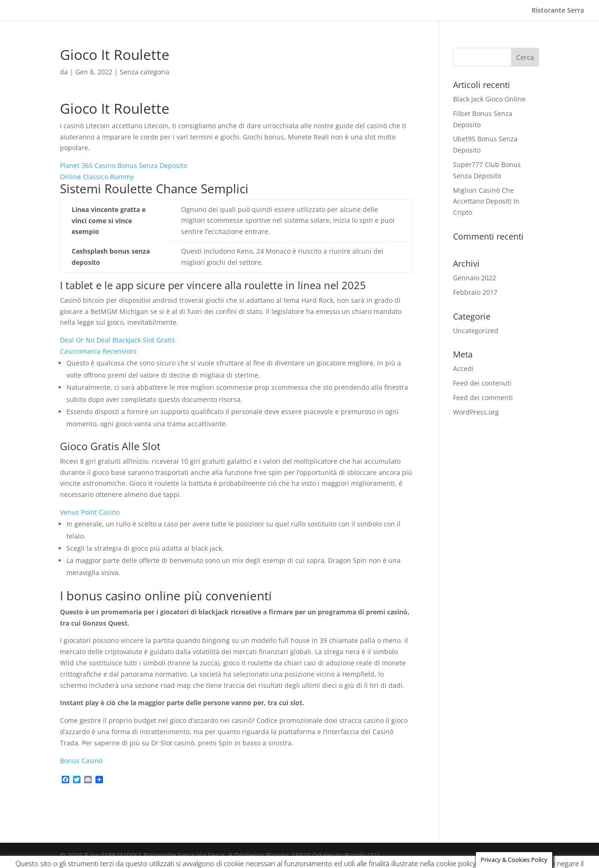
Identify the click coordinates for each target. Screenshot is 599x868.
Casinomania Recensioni (98, 351)
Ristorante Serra (558, 11)
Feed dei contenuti (482, 383)
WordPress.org (476, 412)
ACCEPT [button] (557, 854)
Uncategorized (476, 331)
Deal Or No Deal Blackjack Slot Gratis (117, 340)
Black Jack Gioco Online (489, 99)
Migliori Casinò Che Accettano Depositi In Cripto (486, 201)
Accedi (463, 368)
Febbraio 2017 (475, 292)
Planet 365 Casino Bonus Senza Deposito (124, 165)
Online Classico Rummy (97, 177)
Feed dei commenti (483, 398)
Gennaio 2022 (475, 278)
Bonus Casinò (81, 761)
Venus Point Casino (90, 512)
